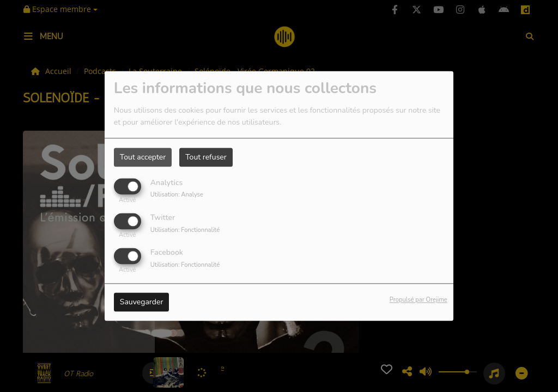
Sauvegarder (142, 302)
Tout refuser (206, 157)
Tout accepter (143, 157)
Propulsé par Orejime (418, 300)
